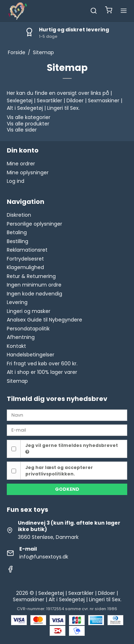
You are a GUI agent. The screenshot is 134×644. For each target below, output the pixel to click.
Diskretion (19, 215)
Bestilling (18, 241)
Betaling (17, 232)
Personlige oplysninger (34, 224)
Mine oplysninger (28, 172)
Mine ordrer (21, 164)
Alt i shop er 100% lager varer (42, 372)
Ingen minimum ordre (34, 285)
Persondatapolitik (28, 329)
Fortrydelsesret (25, 259)
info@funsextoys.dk (44, 557)
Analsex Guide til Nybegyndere (44, 320)
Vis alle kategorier (29, 117)
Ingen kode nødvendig (34, 294)
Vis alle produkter (28, 124)
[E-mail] (67, 430)
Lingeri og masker (29, 311)
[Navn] (67, 415)
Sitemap (17, 381)
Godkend (67, 489)
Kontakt (16, 346)
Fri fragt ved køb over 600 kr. (42, 364)
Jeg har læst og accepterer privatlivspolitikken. (59, 471)
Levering (17, 302)
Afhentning (21, 337)
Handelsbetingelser (31, 355)
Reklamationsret (27, 250)
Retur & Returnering (31, 276)
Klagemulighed (25, 267)
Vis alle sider (22, 130)
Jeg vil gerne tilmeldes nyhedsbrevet (72, 448)
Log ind (16, 181)
